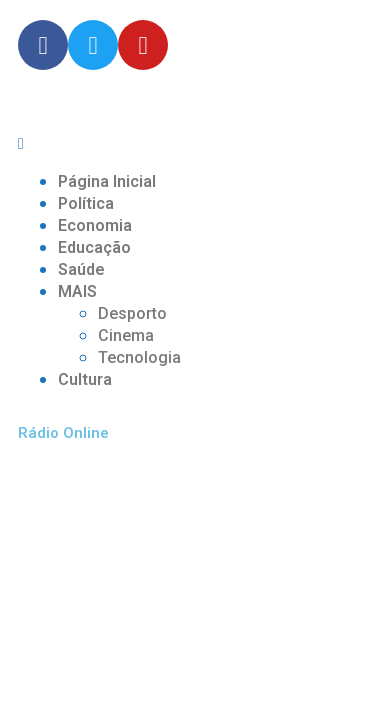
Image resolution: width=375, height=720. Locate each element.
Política (86, 203)
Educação (94, 247)
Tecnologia (139, 357)
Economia (95, 225)
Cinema (126, 335)
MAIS (77, 291)
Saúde (81, 269)
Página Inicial (107, 181)
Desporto (132, 313)
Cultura (85, 379)
